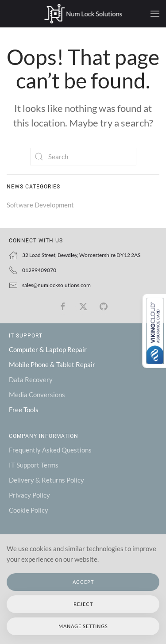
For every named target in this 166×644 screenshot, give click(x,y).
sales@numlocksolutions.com (56, 285)
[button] (155, 14)
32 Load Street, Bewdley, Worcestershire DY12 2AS (81, 255)
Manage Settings (83, 626)
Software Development (40, 205)
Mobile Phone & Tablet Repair (52, 364)
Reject (83, 604)
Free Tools (24, 410)
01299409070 (39, 270)
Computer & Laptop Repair (48, 349)
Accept (83, 582)
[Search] (83, 157)
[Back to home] (83, 14)
